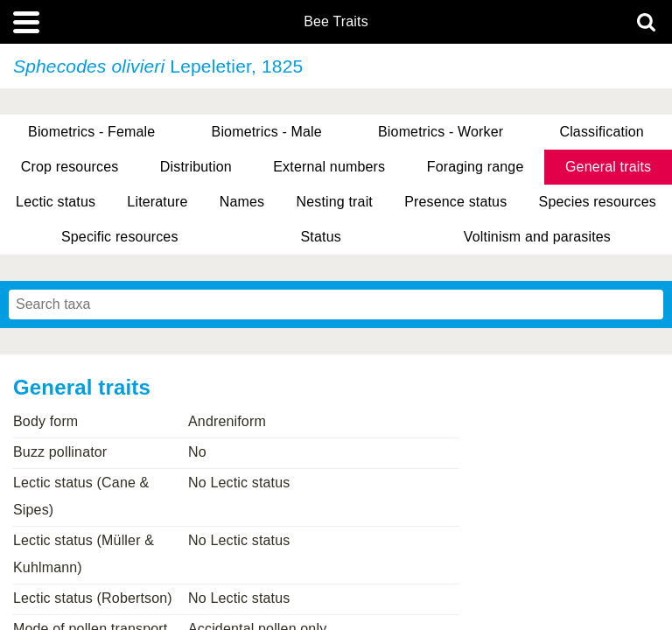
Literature (157, 202)
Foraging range (476, 167)
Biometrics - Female (91, 132)
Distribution (196, 167)
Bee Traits (336, 22)
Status (321, 237)
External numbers (329, 167)
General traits (608, 167)
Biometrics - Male (267, 132)
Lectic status (56, 202)
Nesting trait (335, 202)
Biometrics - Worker (441, 132)
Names (242, 202)
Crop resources (70, 167)
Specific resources (120, 237)
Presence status (455, 202)
